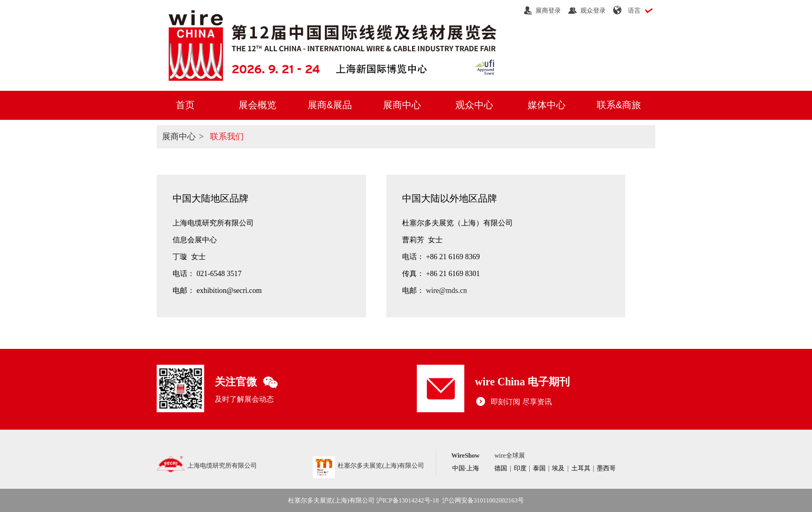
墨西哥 (606, 468)
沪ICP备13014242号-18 (408, 500)
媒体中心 (547, 105)
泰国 (539, 468)
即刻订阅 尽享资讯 (513, 402)
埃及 (558, 468)
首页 (185, 105)
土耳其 (581, 468)
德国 (501, 468)
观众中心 (474, 105)
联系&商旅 (619, 105)
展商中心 (402, 105)
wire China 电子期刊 (522, 382)
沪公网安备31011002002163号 (483, 500)
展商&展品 (330, 105)
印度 (520, 468)
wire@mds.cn (446, 291)
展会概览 (257, 105)
